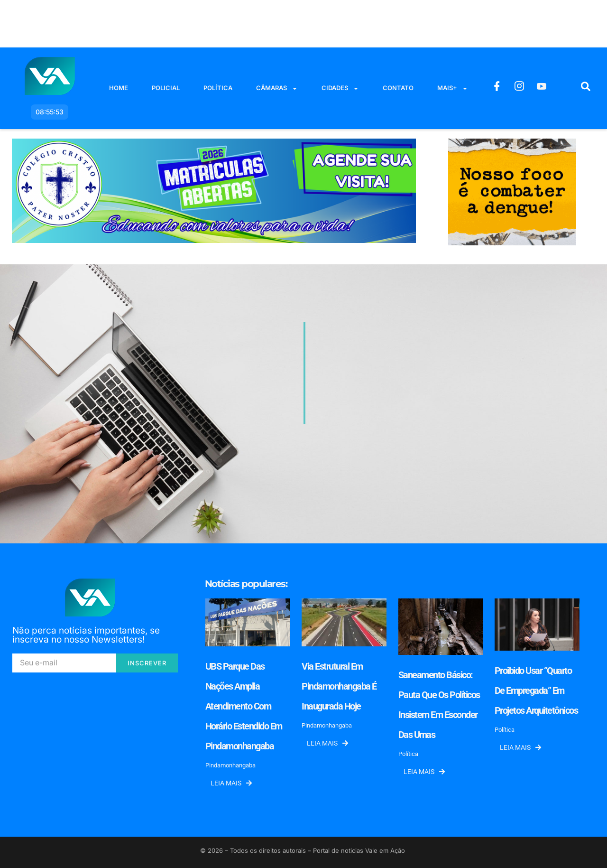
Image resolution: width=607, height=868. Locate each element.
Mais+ (453, 89)
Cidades (340, 89)
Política (218, 88)
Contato (398, 88)
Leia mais (231, 783)
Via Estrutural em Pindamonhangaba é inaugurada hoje (339, 686)
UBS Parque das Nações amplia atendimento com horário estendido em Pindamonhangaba (244, 706)
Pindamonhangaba (230, 765)
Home (119, 88)
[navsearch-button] (586, 88)
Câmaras (277, 89)
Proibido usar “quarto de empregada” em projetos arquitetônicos (536, 691)
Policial (166, 88)
